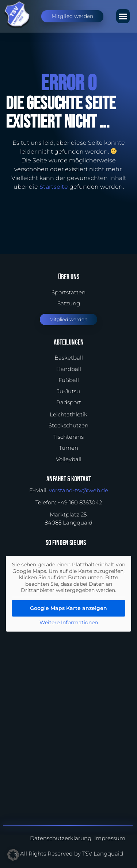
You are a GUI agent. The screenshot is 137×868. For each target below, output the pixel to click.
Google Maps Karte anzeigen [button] (68, 608)
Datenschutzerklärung (61, 838)
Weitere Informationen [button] (69, 622)
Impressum (110, 838)
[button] (123, 16)
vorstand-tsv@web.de (79, 490)
